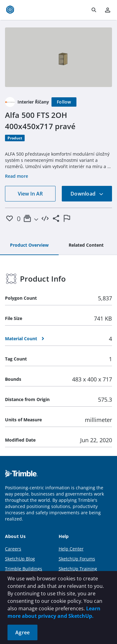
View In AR (30, 194)
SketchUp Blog (20, 559)
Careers (13, 549)
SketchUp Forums (77, 559)
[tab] (29, 245)
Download (87, 194)
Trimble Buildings (24, 569)
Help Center (71, 549)
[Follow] (64, 102)
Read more (17, 176)
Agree (22, 632)
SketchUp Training (78, 569)
